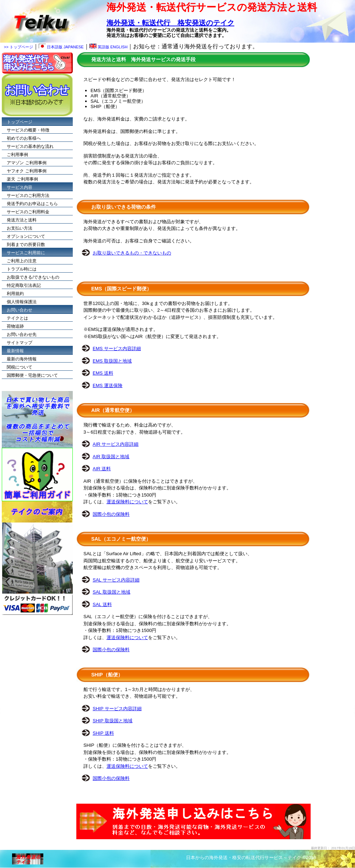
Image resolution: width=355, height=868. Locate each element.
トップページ (20, 122)
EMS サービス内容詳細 (117, 349)
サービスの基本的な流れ (30, 146)
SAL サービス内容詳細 (116, 580)
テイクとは (17, 318)
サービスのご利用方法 (28, 195)
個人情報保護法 (22, 302)
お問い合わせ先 (22, 334)
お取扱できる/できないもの (33, 277)
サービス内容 (20, 187)
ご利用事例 (17, 155)
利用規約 (15, 294)
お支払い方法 (20, 228)
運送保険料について (127, 502)
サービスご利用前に (26, 253)
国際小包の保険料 (111, 514)
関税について (20, 367)
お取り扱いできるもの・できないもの (132, 253)
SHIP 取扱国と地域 (113, 721)
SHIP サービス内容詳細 (117, 709)
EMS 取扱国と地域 (112, 361)
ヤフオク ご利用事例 (26, 171)
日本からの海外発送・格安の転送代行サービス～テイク (244, 858)
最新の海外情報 (22, 359)
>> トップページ (18, 47)
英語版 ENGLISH (108, 47)
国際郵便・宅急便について (32, 375)
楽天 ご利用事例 (22, 179)
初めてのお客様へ (24, 138)
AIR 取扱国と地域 (111, 457)
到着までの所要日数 (26, 245)
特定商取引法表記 (24, 285)
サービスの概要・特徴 (28, 130)
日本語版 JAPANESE (61, 47)
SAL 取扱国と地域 (111, 592)
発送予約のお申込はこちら (32, 204)
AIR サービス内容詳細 (116, 444)
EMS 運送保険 (108, 385)
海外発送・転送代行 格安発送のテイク (170, 23)
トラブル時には (22, 269)
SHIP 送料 (103, 733)
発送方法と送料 (22, 220)
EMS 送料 (103, 373)
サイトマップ (20, 343)
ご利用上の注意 (22, 261)
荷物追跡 (15, 326)
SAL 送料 (102, 604)
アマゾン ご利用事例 (26, 163)
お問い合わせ (20, 310)
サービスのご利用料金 (28, 212)
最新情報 (15, 351)
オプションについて (26, 236)
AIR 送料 (102, 469)
